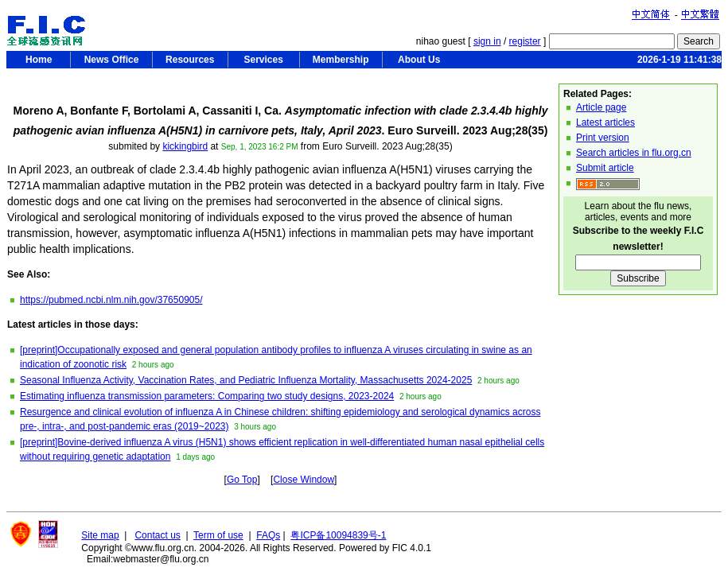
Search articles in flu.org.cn (634, 153)
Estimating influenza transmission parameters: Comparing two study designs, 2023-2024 (207, 396)
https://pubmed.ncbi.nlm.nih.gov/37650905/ (111, 300)
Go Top (242, 480)
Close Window (304, 480)
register (525, 41)
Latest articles (605, 122)
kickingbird (185, 146)
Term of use (218, 535)
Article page (601, 107)
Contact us (157, 535)
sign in (487, 41)
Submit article (605, 168)
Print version (603, 138)
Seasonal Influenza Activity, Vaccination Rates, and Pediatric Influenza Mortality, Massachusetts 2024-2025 (246, 380)
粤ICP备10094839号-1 (338, 535)
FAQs (268, 535)
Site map (100, 535)
